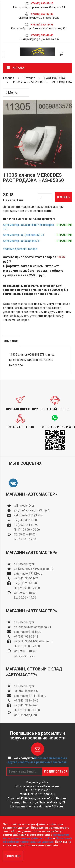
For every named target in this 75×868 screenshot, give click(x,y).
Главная (8, 78)
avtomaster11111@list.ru (30, 696)
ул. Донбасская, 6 (26, 691)
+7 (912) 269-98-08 (26, 583)
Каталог (29, 78)
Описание (11, 341)
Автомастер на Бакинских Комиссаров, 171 (29, 227)
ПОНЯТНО (13, 856)
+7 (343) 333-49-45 (42, 35)
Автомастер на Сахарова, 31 (22, 241)
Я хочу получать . (37, 760)
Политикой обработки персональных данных (37, 840)
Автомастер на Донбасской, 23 (23, 235)
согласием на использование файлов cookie (36, 837)
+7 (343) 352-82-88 (42, 14)
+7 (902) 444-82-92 (26, 525)
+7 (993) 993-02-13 (26, 637)
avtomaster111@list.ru (28, 515)
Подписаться (56, 772)
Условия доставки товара (20, 249)
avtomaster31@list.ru (28, 632)
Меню (12, 92)
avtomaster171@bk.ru (28, 574)
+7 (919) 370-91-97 (26, 641)
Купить (63, 197)
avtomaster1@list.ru (50, 806)
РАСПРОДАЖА (55, 78)
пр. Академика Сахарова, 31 (33, 627)
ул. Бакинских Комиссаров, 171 (34, 569)
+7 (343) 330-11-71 (42, 25)
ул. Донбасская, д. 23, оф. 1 (32, 510)
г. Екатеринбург (24, 506)
